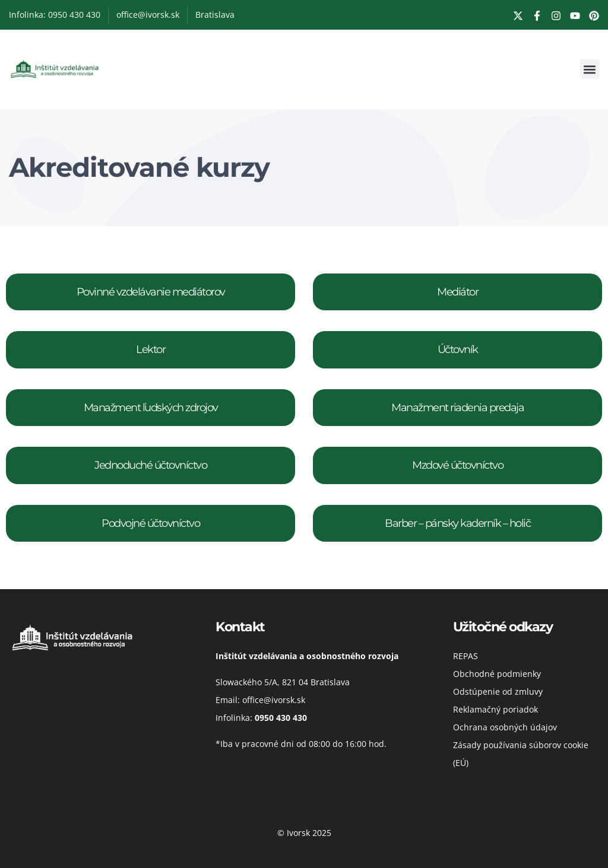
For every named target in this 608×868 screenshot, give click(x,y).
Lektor (151, 349)
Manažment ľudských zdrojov (151, 408)
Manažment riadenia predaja (457, 408)
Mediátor (457, 292)
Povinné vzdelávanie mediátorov (151, 292)
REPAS (465, 656)
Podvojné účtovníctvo (151, 523)
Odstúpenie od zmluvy (498, 691)
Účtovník (458, 349)
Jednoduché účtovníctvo (151, 465)
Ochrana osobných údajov (505, 727)
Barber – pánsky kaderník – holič (457, 523)
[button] (590, 69)
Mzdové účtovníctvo (457, 465)
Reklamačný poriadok (495, 709)
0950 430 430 (281, 718)
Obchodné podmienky (497, 674)
